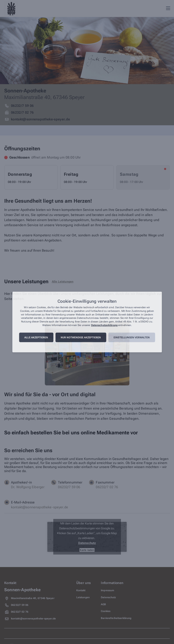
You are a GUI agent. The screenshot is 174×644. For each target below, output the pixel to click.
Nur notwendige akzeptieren (81, 337)
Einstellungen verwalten (132, 337)
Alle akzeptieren (36, 337)
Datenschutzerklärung (104, 325)
